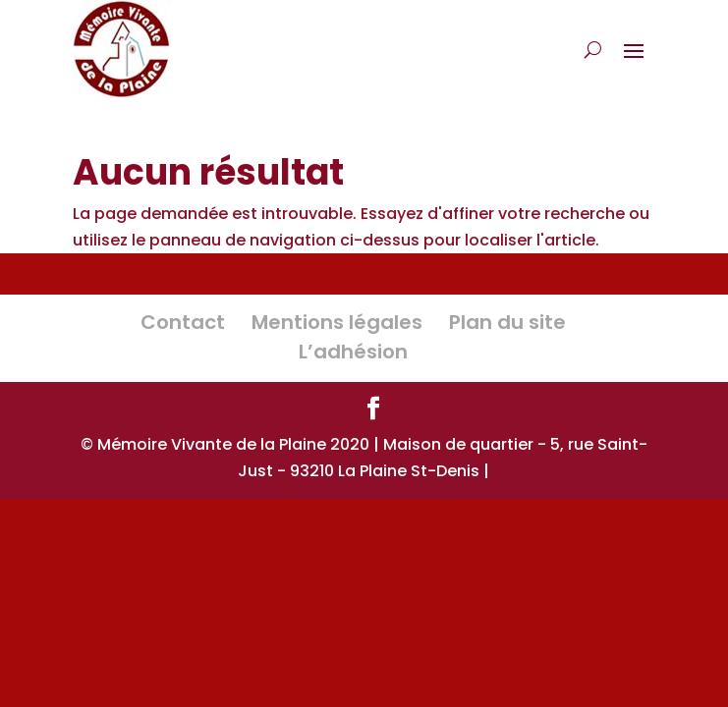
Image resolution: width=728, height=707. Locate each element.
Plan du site (507, 322)
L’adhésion (353, 352)
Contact (183, 322)
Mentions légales (337, 322)
